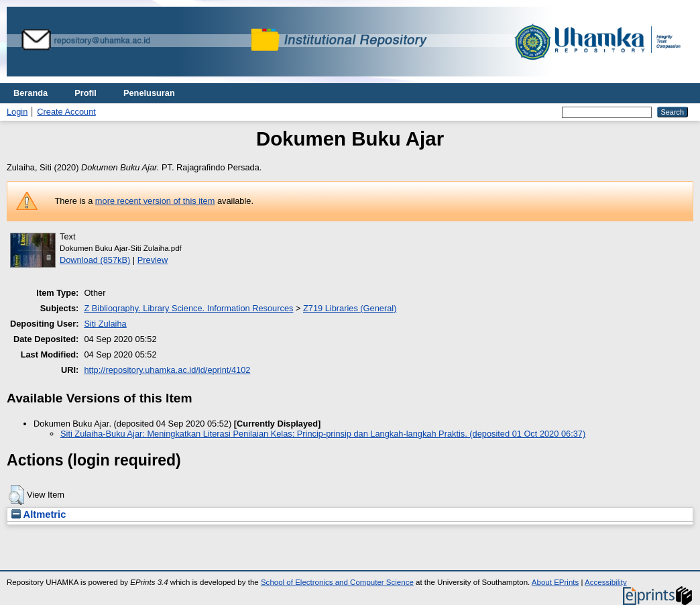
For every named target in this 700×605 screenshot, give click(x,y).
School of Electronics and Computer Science (337, 582)
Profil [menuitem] (85, 93)
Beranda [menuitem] (31, 93)
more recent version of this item (155, 201)
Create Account (66, 112)
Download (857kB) (95, 260)
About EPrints (555, 582)
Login (17, 112)
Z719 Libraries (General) (350, 308)
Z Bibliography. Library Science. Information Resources (188, 308)
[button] (16, 495)
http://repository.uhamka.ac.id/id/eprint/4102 (167, 370)
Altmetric (39, 514)
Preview (153, 260)
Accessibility (606, 582)
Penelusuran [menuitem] (149, 93)
